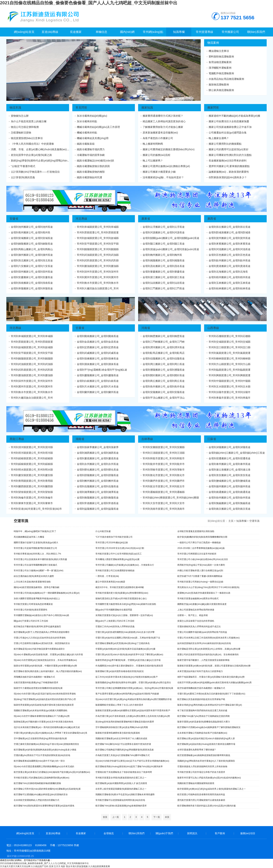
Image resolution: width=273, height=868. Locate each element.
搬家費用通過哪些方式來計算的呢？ (163, 116)
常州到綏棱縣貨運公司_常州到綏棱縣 (32, 458)
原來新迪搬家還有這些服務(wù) (160, 133)
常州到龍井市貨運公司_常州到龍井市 (164, 464)
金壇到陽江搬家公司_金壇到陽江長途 (164, 244)
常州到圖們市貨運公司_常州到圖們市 (164, 481)
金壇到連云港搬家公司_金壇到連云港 (230, 470)
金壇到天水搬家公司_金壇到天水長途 (98, 387)
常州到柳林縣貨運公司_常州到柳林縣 (230, 359)
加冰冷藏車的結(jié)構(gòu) (92, 116)
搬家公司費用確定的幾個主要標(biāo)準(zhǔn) (169, 149)
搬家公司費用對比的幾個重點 (225, 144)
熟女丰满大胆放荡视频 (77, 866)
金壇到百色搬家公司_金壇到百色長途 (230, 255)
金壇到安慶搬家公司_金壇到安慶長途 (32, 277)
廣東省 (146, 219)
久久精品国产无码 (40, 866)
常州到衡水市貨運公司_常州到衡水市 (98, 283)
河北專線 (81, 219)
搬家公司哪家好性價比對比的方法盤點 (230, 155)
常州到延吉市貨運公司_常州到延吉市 (164, 486)
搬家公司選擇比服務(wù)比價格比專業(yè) (166, 166)
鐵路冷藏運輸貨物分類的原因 (93, 166)
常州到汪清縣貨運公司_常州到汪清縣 (164, 453)
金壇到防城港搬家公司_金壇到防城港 (230, 232)
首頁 (105, 817)
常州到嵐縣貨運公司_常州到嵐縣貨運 (230, 353)
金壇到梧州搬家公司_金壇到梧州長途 (230, 277)
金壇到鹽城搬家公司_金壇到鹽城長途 (230, 481)
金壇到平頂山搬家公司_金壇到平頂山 (164, 398)
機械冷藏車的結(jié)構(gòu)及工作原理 (98, 127)
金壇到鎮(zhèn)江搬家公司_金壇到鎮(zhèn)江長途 (237, 453)
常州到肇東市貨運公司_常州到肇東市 (32, 503)
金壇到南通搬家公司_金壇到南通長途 (230, 492)
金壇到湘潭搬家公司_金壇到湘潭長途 (98, 492)
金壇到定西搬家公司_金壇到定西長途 (98, 347)
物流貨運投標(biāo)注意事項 (27, 138)
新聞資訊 (192, 833)
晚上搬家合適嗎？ (219, 138)
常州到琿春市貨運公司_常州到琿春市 (164, 470)
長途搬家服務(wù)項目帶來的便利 (228, 161)
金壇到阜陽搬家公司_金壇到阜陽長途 (32, 288)
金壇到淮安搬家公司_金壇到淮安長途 (230, 475)
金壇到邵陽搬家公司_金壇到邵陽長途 (98, 475)
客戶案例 (220, 833)
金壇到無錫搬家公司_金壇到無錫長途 (230, 503)
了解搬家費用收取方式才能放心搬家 (163, 127)
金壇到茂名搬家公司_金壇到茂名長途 (164, 266)
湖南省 (80, 439)
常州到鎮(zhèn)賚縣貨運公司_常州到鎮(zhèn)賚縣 (171, 498)
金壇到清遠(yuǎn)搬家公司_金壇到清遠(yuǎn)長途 (171, 249)
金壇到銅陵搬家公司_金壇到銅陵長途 (32, 244)
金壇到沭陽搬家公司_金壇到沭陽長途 (230, 447)
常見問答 (81, 108)
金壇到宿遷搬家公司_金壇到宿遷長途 (230, 458)
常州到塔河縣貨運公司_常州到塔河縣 (32, 453)
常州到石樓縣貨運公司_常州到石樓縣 (230, 336)
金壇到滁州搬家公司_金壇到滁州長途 (32, 255)
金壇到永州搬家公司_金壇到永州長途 (98, 464)
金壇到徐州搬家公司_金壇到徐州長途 (230, 498)
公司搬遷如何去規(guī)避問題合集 (228, 133)
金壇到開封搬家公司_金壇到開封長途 (164, 375)
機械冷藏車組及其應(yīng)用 (93, 138)
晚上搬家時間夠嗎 (153, 144)
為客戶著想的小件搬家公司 (158, 138)
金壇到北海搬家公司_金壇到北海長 (228, 272)
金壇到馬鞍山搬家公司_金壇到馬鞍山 (32, 249)
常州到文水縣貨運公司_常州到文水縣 (230, 387)
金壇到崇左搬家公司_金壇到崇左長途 (230, 227)
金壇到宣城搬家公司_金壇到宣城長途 (32, 238)
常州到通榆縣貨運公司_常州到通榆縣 (164, 492)
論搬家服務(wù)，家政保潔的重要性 (229, 172)
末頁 (167, 817)
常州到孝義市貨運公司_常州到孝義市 (230, 398)
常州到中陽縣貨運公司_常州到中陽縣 (230, 381)
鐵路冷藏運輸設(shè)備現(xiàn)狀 (96, 161)
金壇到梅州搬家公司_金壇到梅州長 (162, 255)
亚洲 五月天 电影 (57, 866)
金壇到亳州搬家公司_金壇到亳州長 (31, 232)
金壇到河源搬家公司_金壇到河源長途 (164, 232)
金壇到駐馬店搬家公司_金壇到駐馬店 (164, 353)
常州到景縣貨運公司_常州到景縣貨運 (98, 232)
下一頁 (157, 817)
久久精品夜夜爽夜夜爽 (99, 866)
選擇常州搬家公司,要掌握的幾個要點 (229, 166)
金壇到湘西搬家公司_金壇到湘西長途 (98, 453)
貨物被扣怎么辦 (20, 116)
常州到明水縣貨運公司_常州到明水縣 (32, 470)
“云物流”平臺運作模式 (23, 166)
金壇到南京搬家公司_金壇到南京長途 (230, 509)
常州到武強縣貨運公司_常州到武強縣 (98, 255)
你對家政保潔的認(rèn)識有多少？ (228, 177)
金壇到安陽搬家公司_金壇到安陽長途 (164, 392)
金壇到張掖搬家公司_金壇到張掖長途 (98, 359)
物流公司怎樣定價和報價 (25, 127)
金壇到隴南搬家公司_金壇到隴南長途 (98, 336)
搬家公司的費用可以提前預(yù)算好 (229, 149)
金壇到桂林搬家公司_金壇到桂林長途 (230, 288)
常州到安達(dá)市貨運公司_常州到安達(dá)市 (36, 509)
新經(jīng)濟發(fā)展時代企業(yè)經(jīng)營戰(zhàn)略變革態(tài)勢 (48, 161)
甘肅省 (80, 328)
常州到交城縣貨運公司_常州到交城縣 (230, 342)
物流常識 (15, 108)
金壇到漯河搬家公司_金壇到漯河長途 (164, 347)
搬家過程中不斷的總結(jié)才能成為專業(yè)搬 (234, 116)
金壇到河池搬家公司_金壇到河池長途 (230, 249)
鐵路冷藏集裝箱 (86, 144)
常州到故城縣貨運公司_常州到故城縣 (98, 238)
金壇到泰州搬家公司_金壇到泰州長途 (230, 464)
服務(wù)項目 (248, 833)
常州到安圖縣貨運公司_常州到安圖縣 (164, 447)
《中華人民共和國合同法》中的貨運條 (32, 144)
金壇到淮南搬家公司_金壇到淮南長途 (32, 283)
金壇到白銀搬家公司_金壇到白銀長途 (98, 381)
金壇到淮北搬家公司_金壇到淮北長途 (32, 260)
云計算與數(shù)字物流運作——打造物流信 (35, 172)
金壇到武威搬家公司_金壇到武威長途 (98, 353)
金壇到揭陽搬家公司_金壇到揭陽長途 (164, 260)
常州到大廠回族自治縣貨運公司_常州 (98, 288)
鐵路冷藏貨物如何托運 (89, 177)
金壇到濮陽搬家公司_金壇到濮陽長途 (164, 370)
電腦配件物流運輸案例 (221, 73)
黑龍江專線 (17, 439)
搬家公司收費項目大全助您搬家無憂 (229, 121)
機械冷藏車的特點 (87, 133)
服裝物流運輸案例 (219, 85)
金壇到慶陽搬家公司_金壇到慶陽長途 (98, 375)
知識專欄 (241, 521)
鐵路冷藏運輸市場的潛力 (91, 149)
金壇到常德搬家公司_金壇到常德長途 (98, 503)
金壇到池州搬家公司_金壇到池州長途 (32, 227)
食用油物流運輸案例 (220, 62)
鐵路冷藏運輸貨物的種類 (91, 172)
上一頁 (116, 817)
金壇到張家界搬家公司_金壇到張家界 (98, 447)
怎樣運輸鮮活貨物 (21, 133)
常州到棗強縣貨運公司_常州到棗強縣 (98, 266)
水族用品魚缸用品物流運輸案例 (226, 79)
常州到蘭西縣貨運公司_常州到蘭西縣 (32, 486)
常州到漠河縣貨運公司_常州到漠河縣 (32, 447)
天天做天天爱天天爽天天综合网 (15, 866)
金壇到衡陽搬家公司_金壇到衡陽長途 (98, 498)
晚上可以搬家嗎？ (153, 161)
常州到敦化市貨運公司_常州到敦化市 (164, 475)
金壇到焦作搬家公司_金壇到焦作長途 (164, 387)
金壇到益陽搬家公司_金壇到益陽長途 (98, 509)
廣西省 (212, 219)
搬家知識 (147, 108)
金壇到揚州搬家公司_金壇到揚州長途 (230, 486)
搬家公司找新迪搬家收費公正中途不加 (230, 127)
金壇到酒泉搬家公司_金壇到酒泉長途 (98, 364)
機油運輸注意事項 (219, 51)
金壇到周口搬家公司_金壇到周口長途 (164, 364)
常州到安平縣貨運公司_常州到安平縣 (98, 244)
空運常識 (254, 521)
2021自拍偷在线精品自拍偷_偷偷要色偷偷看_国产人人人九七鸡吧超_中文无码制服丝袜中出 (89, 3)
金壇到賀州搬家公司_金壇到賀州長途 (230, 238)
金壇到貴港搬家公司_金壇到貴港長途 (230, 266)
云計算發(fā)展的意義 (23, 177)
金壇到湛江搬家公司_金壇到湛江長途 (164, 277)
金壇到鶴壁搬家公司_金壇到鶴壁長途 (164, 336)
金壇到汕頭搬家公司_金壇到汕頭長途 (164, 283)
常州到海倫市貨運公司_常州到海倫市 (32, 498)
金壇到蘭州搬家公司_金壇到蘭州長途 (98, 392)
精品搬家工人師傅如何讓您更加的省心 (164, 121)
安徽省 (14, 219)
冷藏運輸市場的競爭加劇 (91, 155)
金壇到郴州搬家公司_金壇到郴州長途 (98, 481)
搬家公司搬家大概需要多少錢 (159, 172)
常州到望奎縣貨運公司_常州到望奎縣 (32, 492)
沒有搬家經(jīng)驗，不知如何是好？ (163, 177)
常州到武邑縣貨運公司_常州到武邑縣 (98, 260)
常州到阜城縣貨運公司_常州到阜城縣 (98, 227)
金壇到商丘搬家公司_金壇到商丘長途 (164, 381)
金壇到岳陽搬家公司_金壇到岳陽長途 (98, 486)
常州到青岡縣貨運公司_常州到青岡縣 (32, 481)
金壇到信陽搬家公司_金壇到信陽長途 (164, 359)
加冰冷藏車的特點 (87, 121)
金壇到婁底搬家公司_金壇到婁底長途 (98, 458)
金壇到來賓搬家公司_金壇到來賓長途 (230, 244)
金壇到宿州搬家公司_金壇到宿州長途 (32, 272)
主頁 (231, 521)
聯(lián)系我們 (136, 833)
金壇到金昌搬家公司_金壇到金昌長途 (98, 342)
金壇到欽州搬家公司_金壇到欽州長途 (230, 260)
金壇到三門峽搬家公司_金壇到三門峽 (164, 342)
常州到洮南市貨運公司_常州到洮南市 (164, 509)
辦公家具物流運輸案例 (221, 90)
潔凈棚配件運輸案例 (220, 68)
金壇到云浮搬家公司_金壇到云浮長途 (164, 227)
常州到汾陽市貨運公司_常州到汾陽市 (230, 392)
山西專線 (213, 328)
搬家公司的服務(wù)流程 (156, 155)
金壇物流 (109, 833)
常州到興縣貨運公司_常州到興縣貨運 (230, 375)
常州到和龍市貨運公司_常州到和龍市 (164, 458)
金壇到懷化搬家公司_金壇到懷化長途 (98, 470)
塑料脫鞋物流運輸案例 (221, 57)
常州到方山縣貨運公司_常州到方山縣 (230, 364)
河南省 (146, 328)
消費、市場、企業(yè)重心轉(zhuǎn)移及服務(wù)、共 (41, 149)
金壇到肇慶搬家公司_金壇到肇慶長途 (164, 272)
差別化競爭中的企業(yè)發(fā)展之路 (31, 155)
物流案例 (213, 43)
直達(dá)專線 (53, 833)
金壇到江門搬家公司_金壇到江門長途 (164, 288)
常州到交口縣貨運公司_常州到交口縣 (230, 347)
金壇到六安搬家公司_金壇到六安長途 (32, 266)
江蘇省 (212, 439)
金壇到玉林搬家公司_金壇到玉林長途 (230, 283)
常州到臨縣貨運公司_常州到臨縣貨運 (230, 370)
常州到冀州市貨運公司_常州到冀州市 (98, 277)
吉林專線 (147, 439)
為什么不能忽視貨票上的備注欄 (29, 121)
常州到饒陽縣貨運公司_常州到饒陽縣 (98, 249)
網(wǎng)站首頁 (25, 833)
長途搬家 (81, 833)
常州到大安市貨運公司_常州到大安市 (164, 503)
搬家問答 (213, 108)
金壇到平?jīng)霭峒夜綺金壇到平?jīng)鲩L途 (102, 370)
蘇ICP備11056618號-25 (20, 856)
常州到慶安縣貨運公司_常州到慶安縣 (32, 475)
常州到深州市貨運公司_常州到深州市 (98, 272)
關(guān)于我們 (164, 833)
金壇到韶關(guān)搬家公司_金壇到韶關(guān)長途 (171, 238)
